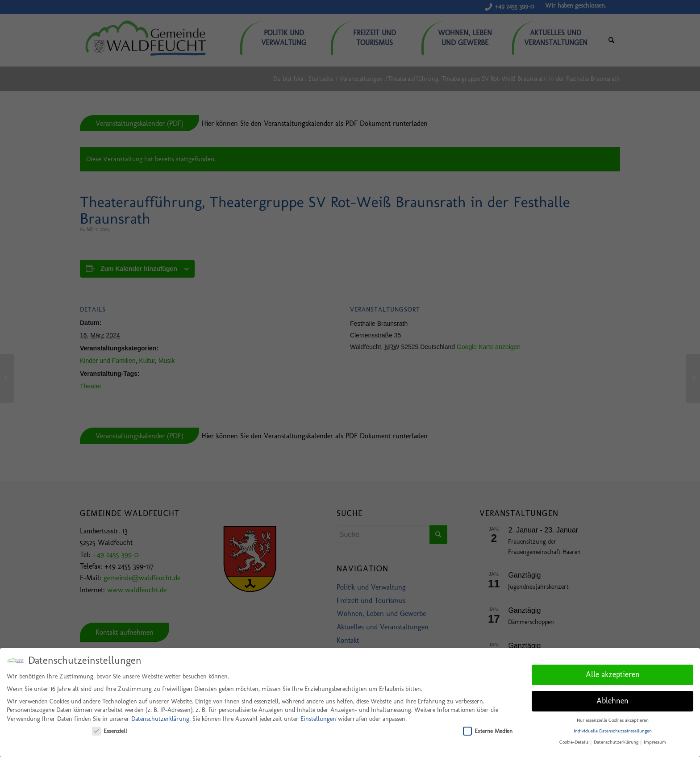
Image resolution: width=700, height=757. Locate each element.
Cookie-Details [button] (575, 741)
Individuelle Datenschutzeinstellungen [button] (613, 730)
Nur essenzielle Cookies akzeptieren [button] (613, 718)
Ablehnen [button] (612, 699)
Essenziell (110, 729)
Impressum (655, 741)
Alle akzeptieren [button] (613, 673)
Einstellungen (318, 717)
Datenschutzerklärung (160, 717)
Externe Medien (488, 729)
